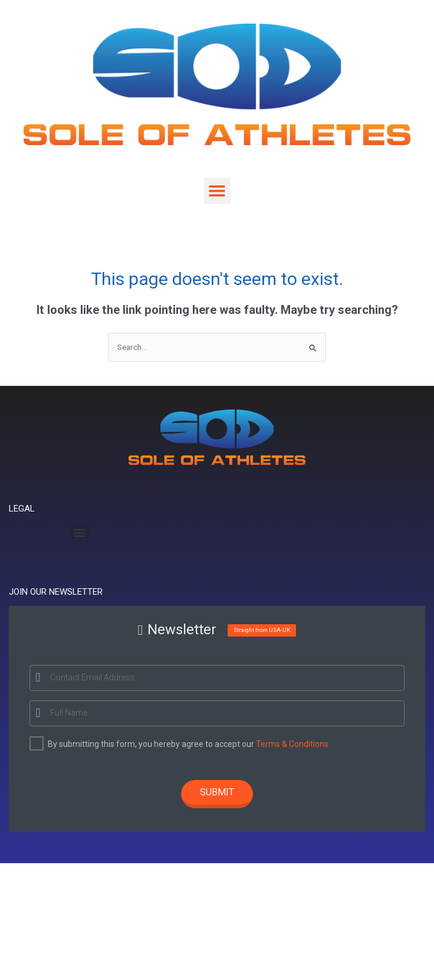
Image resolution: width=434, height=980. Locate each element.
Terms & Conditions (290, 744)
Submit (217, 792)
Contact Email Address (91, 677)
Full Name (67, 713)
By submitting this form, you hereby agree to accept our (186, 744)
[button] (217, 191)
